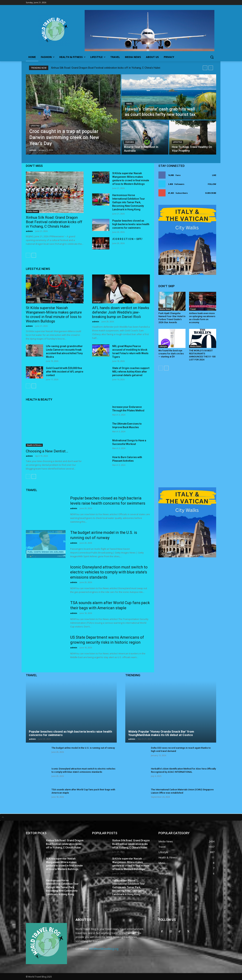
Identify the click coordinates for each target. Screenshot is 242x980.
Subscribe (211, 193)
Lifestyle (35, 126)
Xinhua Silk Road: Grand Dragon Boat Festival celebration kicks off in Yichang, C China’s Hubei (106, 68)
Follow (212, 184)
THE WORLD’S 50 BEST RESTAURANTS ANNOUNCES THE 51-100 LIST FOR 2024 (202, 355)
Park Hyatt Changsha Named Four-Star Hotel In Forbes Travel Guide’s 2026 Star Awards (172, 318)
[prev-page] (28, 255)
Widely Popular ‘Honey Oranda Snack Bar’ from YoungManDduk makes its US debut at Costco (161, 733)
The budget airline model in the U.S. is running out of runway (83, 748)
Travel (129, 104)
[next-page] (34, 255)
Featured (130, 142)
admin (29, 231)
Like (214, 175)
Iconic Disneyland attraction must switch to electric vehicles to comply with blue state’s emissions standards (109, 572)
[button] (212, 57)
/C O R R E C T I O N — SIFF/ (127, 239)
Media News (32, 211)
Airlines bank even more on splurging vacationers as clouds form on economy (202, 318)
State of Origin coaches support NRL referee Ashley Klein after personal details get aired (131, 372)
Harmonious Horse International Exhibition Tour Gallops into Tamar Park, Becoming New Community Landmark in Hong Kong (129, 202)
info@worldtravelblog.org (104, 949)
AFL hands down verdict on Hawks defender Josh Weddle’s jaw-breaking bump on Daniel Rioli (121, 312)
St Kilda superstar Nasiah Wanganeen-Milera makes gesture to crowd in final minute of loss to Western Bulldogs (54, 315)
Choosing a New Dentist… (47, 451)
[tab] (121, 817)
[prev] (205, 68)
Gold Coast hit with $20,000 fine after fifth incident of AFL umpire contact (65, 372)
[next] (211, 68)
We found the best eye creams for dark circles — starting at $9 (171, 354)
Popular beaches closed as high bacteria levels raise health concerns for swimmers (131, 224)
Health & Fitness (34, 445)
